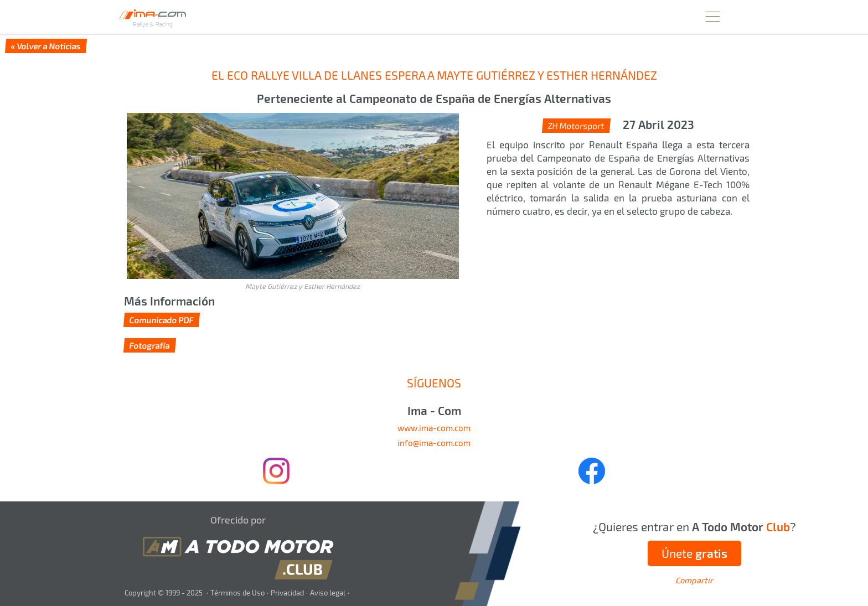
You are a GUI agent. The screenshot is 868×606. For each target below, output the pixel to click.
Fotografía (150, 345)
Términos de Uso (237, 593)
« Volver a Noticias (46, 46)
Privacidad (287, 593)
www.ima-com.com (434, 428)
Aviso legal (328, 593)
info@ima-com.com (434, 443)
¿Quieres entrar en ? (694, 527)
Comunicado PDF (162, 320)
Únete (694, 553)
